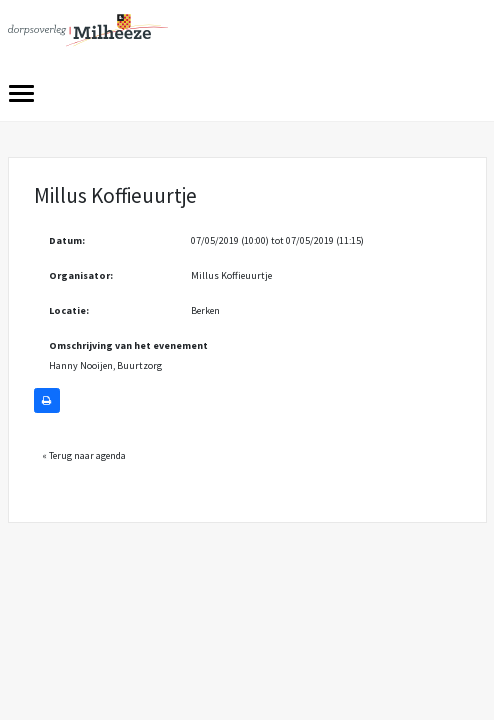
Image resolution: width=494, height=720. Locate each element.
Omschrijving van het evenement (128, 345)
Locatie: (69, 310)
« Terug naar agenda (84, 455)
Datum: (67, 240)
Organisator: (81, 275)
